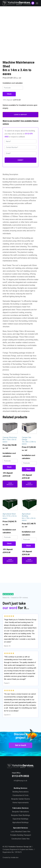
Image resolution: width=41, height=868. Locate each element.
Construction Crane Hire (20, 839)
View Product (10, 484)
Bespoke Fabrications (20, 812)
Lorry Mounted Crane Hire (20, 832)
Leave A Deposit (21, 115)
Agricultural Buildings (20, 822)
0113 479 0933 (20, 776)
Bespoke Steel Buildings (20, 815)
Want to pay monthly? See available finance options (20, 122)
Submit (20, 160)
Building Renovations (20, 792)
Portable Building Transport (21, 835)
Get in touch (21, 745)
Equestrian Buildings (20, 819)
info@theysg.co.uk (20, 781)
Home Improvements (21, 803)
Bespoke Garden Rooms (21, 799)
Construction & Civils (20, 795)
